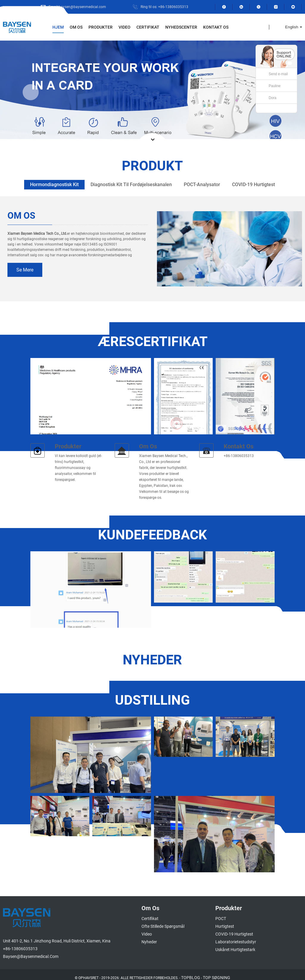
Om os (74, 27)
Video (124, 27)
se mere (24, 270)
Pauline (275, 86)
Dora (273, 98)
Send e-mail (278, 74)
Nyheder (148, 936)
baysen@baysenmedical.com (28, 950)
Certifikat (148, 27)
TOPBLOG (192, 971)
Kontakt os (218, 27)
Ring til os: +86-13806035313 (167, 7)
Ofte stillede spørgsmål (161, 920)
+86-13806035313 (18, 943)
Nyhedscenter (182, 27)
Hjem (56, 27)
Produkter (99, 27)
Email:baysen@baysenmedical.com (85, 7)
